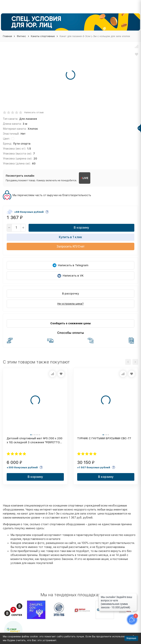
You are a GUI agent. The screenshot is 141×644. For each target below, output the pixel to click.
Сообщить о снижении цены (70, 323)
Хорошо (131, 638)
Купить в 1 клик (70, 237)
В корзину (81, 228)
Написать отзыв (34, 112)
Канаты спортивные (43, 36)
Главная (7, 36)
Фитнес (21, 36)
